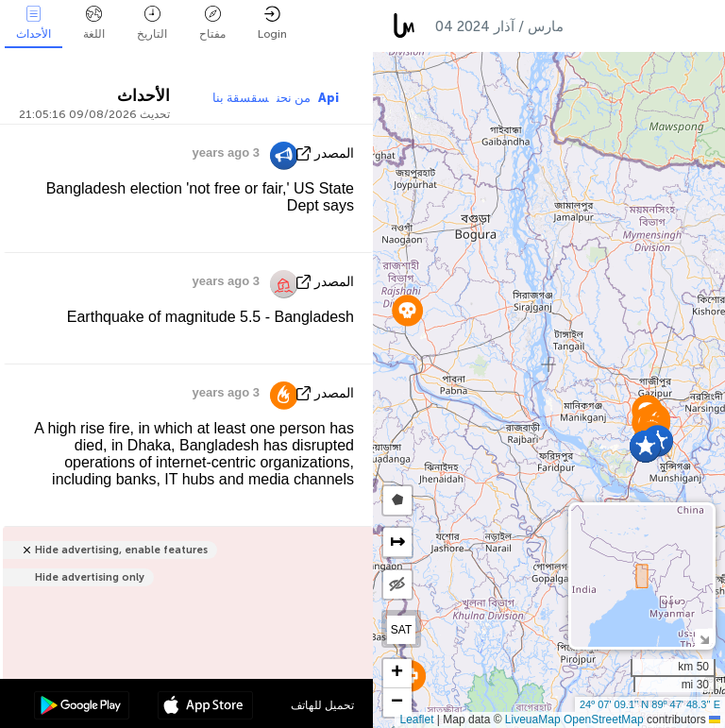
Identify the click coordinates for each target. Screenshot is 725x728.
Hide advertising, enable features (121, 550)
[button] (407, 310)
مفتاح (212, 23)
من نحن (294, 98)
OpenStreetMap (604, 720)
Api (329, 98)
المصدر (334, 153)
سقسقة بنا (241, 98)
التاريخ (152, 23)
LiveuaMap (533, 720)
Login (272, 23)
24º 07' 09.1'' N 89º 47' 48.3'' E (650, 704)
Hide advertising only (90, 577)
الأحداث (34, 23)
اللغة (94, 23)
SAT (401, 630)
